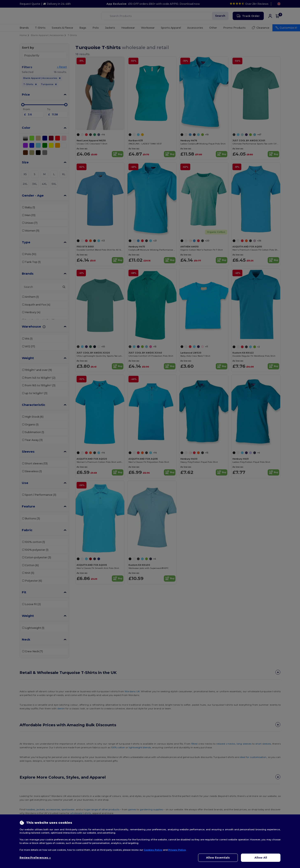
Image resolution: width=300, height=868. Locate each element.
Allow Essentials (218, 858)
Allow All (261, 858)
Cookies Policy (153, 850)
